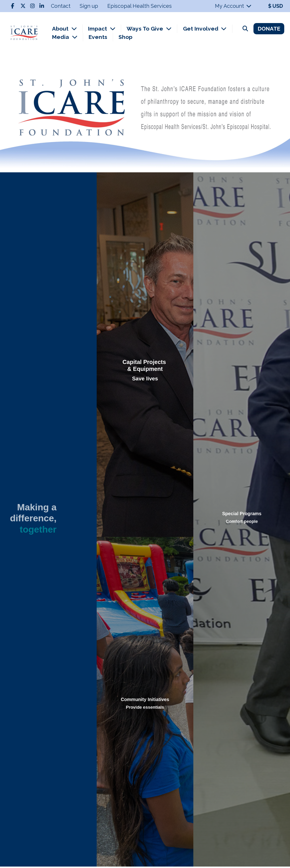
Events (98, 37)
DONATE (269, 29)
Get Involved (201, 29)
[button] (22, 115)
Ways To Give (146, 29)
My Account (233, 6)
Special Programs (242, 515)
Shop (125, 37)
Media (61, 37)
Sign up (89, 6)
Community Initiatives (145, 700)
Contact (61, 6)
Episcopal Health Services (140, 6)
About (61, 29)
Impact (98, 29)
